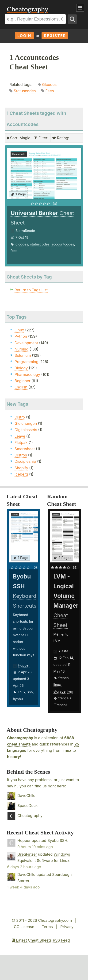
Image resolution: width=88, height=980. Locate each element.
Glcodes (49, 85)
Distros (21, 455)
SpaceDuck (28, 806)
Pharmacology (27, 374)
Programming (27, 362)
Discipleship (25, 461)
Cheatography (20, 738)
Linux (19, 330)
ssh (30, 692)
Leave (20, 436)
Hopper (24, 665)
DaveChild (26, 796)
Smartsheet (25, 449)
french (64, 678)
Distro (20, 417)
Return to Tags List (31, 290)
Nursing (21, 349)
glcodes (22, 244)
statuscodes (40, 244)
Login (24, 36)
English (21, 387)
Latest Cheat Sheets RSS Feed (41, 940)
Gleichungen (26, 423)
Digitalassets (26, 430)
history (13, 757)
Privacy (67, 927)
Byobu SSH (57, 840)
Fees (50, 91)
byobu (18, 699)
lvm (70, 691)
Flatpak (21, 442)
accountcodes (63, 244)
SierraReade (25, 231)
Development (26, 343)
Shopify (21, 468)
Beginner (23, 381)
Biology (21, 368)
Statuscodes (25, 91)
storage (60, 691)
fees (14, 251)
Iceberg (21, 474)
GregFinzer (27, 854)
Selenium (23, 355)
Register (55, 36)
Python (21, 336)
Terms (47, 927)
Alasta (63, 651)
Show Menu (80, 8)
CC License (24, 927)
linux (22, 692)
